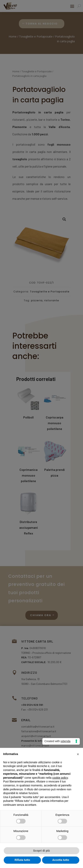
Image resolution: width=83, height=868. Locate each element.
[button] (78, 754)
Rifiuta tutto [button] (22, 860)
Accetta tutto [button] (61, 860)
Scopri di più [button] (42, 851)
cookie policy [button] (60, 778)
